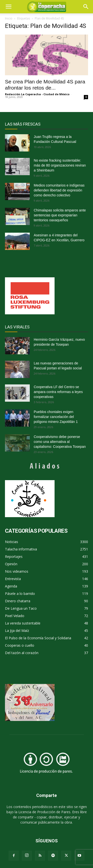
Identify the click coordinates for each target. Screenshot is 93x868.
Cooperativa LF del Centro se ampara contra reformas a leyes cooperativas (58, 392)
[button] (86, 7)
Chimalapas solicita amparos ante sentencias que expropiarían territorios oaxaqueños (60, 215)
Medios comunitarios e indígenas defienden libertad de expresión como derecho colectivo (59, 190)
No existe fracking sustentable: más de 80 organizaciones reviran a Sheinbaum (60, 165)
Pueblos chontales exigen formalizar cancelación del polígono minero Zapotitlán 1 (56, 417)
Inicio (9, 18)
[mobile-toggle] (8, 7)
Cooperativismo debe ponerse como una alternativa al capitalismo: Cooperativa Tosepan (60, 442)
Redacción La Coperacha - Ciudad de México (37, 94)
